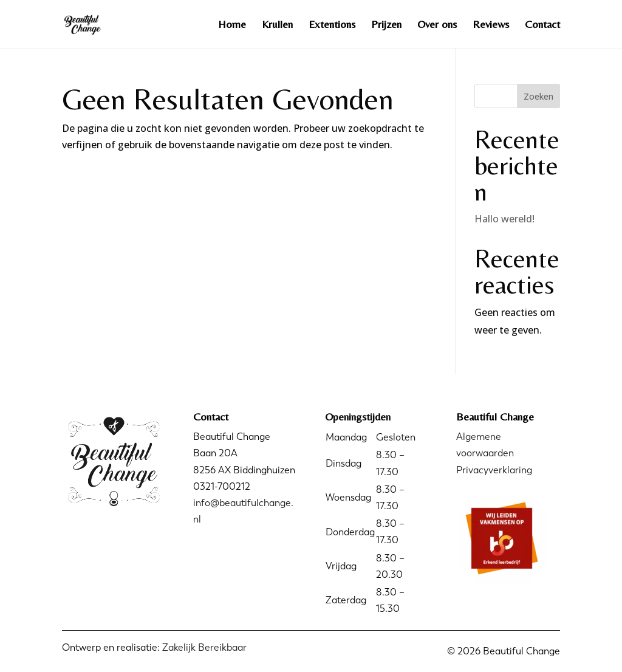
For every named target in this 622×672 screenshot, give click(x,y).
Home (232, 25)
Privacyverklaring (494, 470)
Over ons (437, 25)
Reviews (491, 25)
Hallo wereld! (504, 219)
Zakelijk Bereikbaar (204, 647)
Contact (542, 25)
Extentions (332, 25)
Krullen (277, 25)
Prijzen (386, 25)
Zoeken (538, 96)
